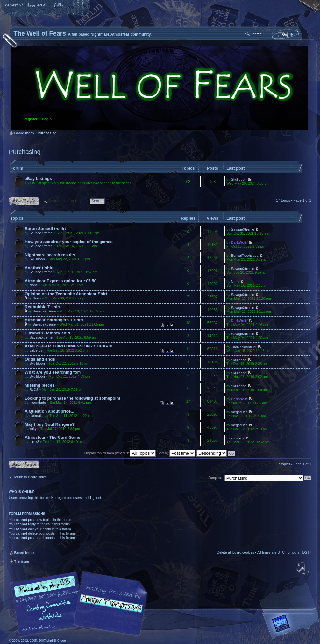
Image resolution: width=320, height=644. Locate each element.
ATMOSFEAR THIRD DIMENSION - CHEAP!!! (69, 346)
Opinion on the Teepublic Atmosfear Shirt (66, 294)
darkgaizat (37, 416)
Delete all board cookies (235, 552)
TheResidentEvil (244, 347)
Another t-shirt (39, 268)
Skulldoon (239, 179)
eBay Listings (39, 179)
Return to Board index (30, 477)
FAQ (59, 5)
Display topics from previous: (120, 453)
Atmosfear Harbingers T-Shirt (54, 320)
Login (47, 119)
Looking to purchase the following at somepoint (73, 398)
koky (33, 429)
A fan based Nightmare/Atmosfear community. (109, 608)
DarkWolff (239, 242)
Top (303, 569)
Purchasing (47, 133)
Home (14, 5)
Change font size (37, 5)
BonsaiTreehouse (245, 255)
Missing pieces (40, 385)
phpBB (81, 604)
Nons (33, 285)
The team (22, 562)
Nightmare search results (50, 255)
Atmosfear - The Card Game (53, 437)
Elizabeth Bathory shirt (48, 333)
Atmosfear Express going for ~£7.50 (61, 281)
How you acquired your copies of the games (69, 242)
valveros (36, 350)
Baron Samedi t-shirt (46, 229)
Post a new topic (24, 201)
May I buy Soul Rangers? (50, 424)
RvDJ (34, 389)
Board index (159, 88)
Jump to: (215, 478)
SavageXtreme (41, 233)
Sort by (176, 453)
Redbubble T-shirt (43, 307)
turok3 (34, 442)
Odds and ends (40, 359)
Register (31, 119)
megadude (38, 402)
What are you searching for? (53, 372)
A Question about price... (50, 411)
